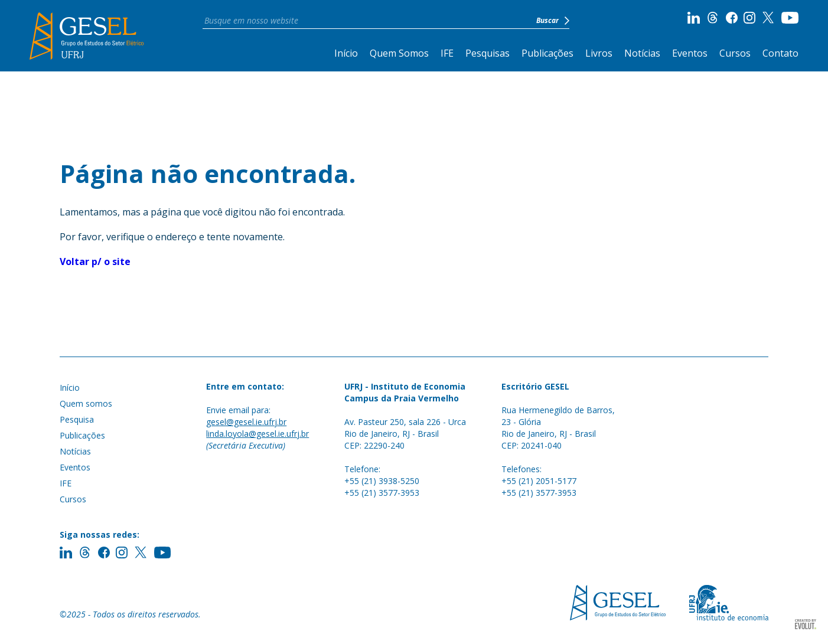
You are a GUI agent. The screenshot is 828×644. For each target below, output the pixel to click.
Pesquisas (488, 53)
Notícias (642, 53)
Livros (599, 53)
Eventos (690, 53)
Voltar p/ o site (95, 261)
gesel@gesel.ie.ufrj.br (246, 422)
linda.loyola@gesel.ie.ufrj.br (257, 434)
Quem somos (86, 403)
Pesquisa (77, 419)
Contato (780, 53)
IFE (447, 53)
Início (346, 53)
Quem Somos (399, 53)
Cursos (735, 53)
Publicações (547, 53)
